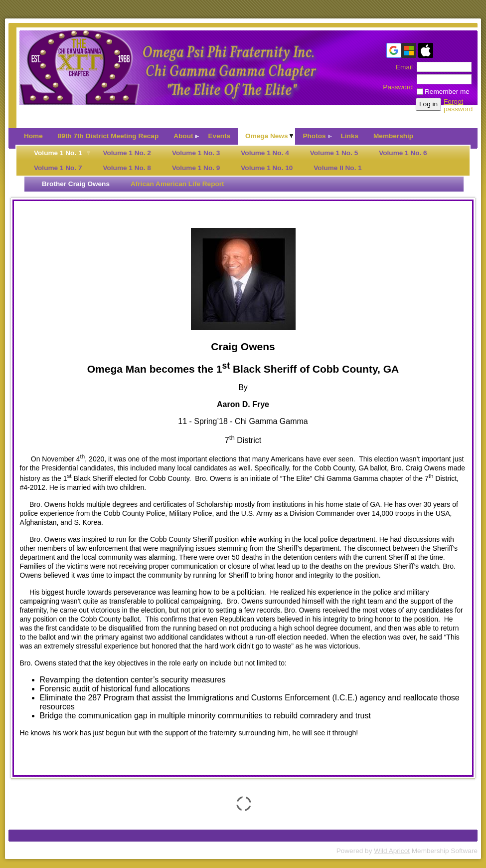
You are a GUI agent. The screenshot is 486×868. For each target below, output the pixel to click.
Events (220, 136)
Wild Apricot (392, 851)
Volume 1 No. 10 (267, 168)
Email (402, 67)
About (183, 136)
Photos (314, 136)
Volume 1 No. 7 (58, 168)
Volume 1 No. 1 (58, 153)
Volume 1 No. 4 (265, 153)
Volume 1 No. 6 (403, 153)
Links (350, 136)
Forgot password (458, 105)
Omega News (266, 136)
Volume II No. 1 (337, 168)
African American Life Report (177, 184)
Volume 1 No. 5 (334, 153)
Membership (393, 136)
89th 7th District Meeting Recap (108, 136)
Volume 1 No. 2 (127, 153)
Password (398, 83)
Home (33, 136)
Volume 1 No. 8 (127, 168)
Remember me (447, 92)
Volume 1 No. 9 (196, 168)
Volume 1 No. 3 (196, 153)
